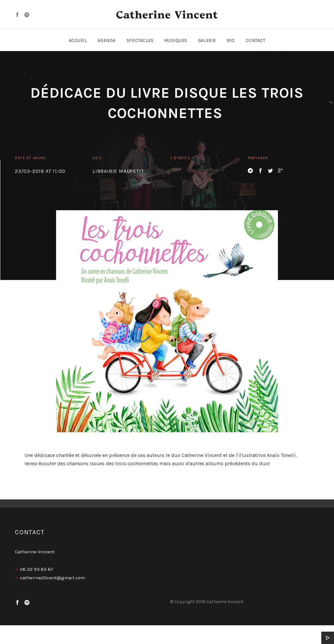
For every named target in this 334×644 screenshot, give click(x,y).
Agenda (106, 40)
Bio (231, 40)
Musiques (176, 40)
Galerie (207, 40)
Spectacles (140, 40)
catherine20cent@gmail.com (52, 578)
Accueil (78, 40)
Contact (256, 40)
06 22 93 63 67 (37, 569)
